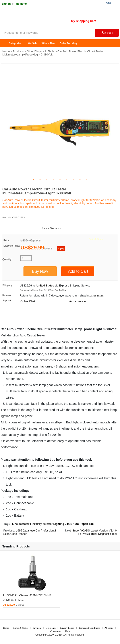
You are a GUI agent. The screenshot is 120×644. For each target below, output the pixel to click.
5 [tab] (60, 180)
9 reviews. (56, 228)
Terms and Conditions (89, 628)
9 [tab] (87, 180)
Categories (15, 43)
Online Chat (28, 301)
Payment (37, 628)
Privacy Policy (67, 628)
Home (6, 43)
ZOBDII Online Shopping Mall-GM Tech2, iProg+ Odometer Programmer (35, 20)
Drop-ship (51, 628)
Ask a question (78, 301)
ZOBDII (59, 635)
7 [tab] (73, 180)
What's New (48, 43)
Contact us (55, 631)
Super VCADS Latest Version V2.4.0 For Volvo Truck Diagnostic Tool (95, 532)
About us (109, 628)
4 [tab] (53, 180)
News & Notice (21, 628)
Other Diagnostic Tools (41, 51)
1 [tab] (33, 180)
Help (67, 631)
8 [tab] (80, 180)
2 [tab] (40, 180)
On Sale (33, 43)
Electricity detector (41, 524)
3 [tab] (47, 180)
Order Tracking (68, 43)
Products (18, 51)
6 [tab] (67, 180)
